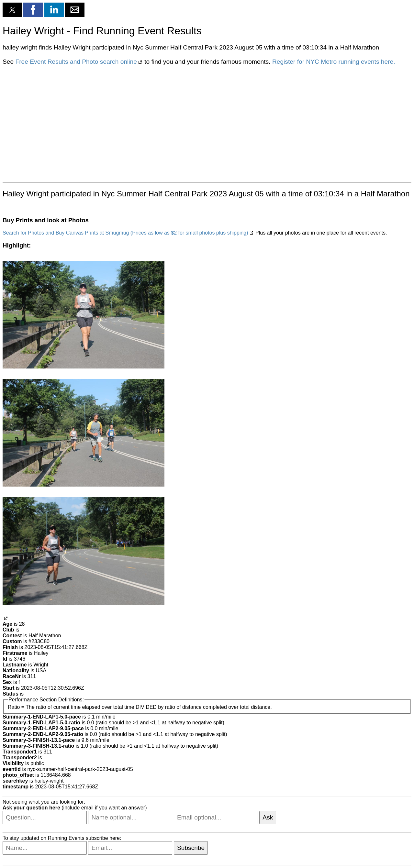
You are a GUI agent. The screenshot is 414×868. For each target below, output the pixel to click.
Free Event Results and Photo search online (76, 62)
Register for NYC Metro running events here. (334, 62)
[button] (12, 10)
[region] (207, 123)
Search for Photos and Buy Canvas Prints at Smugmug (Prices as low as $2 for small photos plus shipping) (125, 233)
